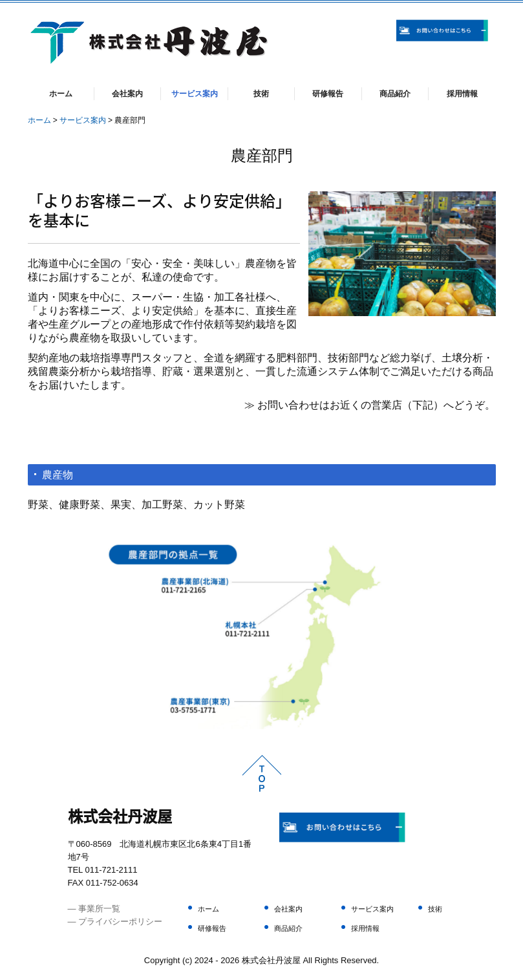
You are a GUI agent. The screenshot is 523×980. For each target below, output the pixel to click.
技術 (261, 94)
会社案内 (127, 94)
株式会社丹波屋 (120, 816)
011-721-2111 (111, 870)
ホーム (61, 94)
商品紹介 (395, 94)
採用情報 (462, 94)
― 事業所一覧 (94, 909)
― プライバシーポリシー (115, 921)
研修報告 (328, 94)
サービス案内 (195, 94)
